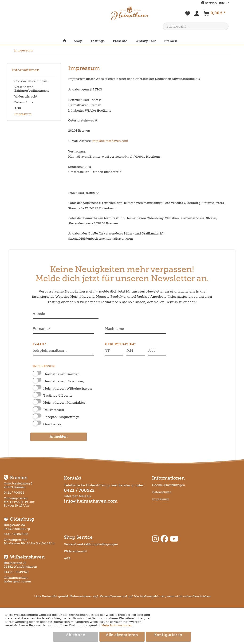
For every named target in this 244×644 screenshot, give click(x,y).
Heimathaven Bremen (61, 374)
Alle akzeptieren (122, 635)
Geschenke (52, 424)
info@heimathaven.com (110, 141)
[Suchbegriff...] (196, 26)
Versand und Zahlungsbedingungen (31, 89)
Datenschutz (24, 102)
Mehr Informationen (117, 625)
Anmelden (59, 437)
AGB (18, 108)
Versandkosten (110, 596)
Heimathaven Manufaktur (64, 403)
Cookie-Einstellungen (31, 81)
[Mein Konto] (197, 14)
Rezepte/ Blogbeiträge (61, 417)
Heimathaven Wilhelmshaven (68, 388)
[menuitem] (188, 16)
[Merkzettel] (188, 16)
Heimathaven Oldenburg (64, 381)
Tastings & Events (58, 396)
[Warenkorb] (214, 14)
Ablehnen (76, 635)
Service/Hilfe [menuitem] (213, 3)
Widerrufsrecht (26, 96)
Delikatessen (54, 410)
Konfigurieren (168, 635)
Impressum (23, 114)
